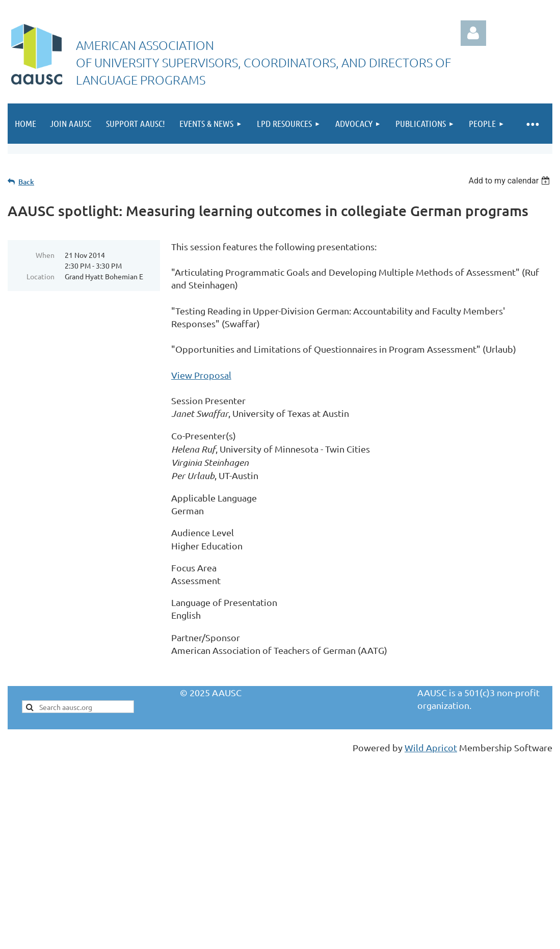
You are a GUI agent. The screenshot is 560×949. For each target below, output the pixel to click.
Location (41, 276)
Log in (473, 33)
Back (26, 182)
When (45, 255)
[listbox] (510, 181)
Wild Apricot (431, 747)
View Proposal (201, 375)
